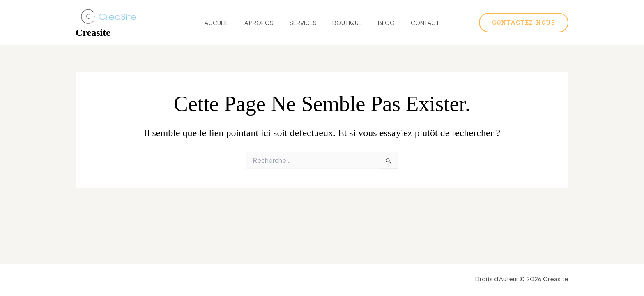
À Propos (266, 23)
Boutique (345, 23)
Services (305, 23)
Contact (414, 23)
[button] (524, 23)
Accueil (228, 23)
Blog (380, 23)
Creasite (93, 32)
